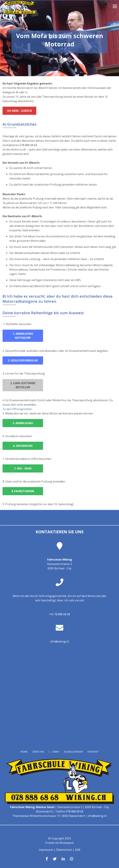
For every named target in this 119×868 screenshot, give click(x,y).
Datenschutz (64, 850)
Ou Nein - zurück (19, 111)
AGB (78, 850)
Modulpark (67, 843)
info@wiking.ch (59, 641)
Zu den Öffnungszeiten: (17, 409)
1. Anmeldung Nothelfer (23, 336)
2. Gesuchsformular (23, 360)
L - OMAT (54, 752)
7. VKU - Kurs (23, 468)
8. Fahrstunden (23, 491)
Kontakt (93, 752)
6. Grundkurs (23, 446)
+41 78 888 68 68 (59, 614)
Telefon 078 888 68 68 (69, 811)
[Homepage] (19, 13)
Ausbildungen (73, 752)
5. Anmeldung (23, 423)
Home (24, 752)
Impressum (46, 850)
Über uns (38, 752)
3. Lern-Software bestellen (23, 385)
